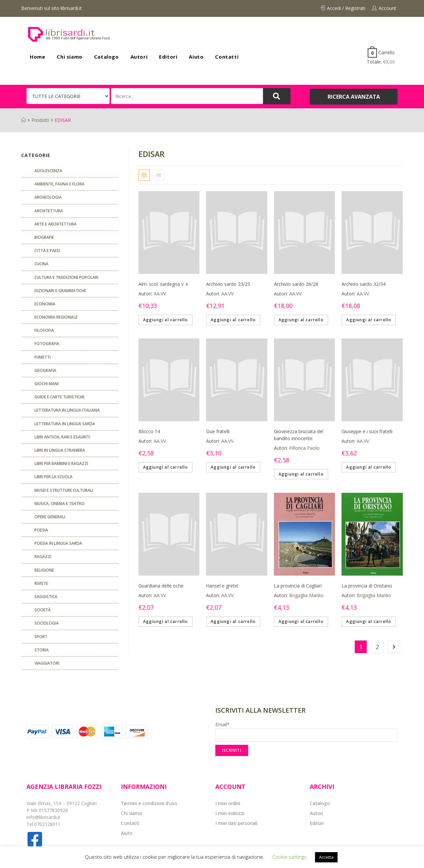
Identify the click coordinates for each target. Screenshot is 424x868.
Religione (44, 570)
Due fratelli (218, 431)
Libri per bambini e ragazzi (61, 463)
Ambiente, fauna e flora (59, 184)
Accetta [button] (326, 857)
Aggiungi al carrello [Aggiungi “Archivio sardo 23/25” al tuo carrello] (233, 320)
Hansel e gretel (222, 586)
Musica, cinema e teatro (59, 504)
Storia (42, 650)
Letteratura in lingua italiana (67, 410)
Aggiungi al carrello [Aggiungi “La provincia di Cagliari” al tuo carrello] (301, 621)
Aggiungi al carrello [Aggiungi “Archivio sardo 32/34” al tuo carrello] (369, 320)
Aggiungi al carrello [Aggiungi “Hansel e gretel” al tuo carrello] (233, 621)
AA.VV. (160, 294)
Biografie (44, 237)
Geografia (45, 370)
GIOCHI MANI (47, 384)
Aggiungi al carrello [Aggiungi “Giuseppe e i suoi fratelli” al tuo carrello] (369, 467)
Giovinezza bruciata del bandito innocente (299, 435)
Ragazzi (43, 557)
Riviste (41, 583)
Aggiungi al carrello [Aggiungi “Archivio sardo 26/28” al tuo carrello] (301, 320)
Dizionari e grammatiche (60, 291)
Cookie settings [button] (290, 857)
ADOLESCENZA (48, 171)
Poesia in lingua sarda (58, 543)
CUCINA (41, 264)
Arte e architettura (55, 224)
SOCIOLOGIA (47, 623)
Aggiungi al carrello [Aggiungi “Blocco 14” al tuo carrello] (166, 467)
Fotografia (47, 344)
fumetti (43, 357)
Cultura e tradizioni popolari (66, 277)
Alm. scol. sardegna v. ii (163, 284)
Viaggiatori (47, 663)
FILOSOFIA (44, 330)
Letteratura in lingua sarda (65, 424)
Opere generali (50, 517)
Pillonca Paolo (304, 448)
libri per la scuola (53, 477)
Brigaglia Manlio (306, 595)
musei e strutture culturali (64, 490)
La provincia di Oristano (367, 586)
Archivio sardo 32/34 (364, 284)
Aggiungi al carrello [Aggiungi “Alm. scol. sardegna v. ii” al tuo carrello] (166, 320)
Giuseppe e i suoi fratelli (367, 431)
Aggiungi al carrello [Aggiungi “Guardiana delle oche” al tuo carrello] (166, 621)
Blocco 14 (149, 431)
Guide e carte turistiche (59, 397)
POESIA (41, 530)
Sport (41, 637)
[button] (354, 97)
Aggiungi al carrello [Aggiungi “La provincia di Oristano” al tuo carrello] (369, 621)
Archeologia (48, 197)
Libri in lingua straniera (60, 450)
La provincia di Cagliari (298, 586)
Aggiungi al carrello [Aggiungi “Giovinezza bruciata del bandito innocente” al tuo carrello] (301, 474)
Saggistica (46, 597)
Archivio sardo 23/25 (228, 284)
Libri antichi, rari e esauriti (62, 437)
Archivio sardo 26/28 (296, 284)
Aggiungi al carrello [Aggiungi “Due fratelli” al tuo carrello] (233, 467)
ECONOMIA (45, 304)
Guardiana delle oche (161, 586)
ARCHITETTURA (49, 211)
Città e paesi (47, 251)
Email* (306, 732)
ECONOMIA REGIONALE (56, 317)
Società (43, 610)
